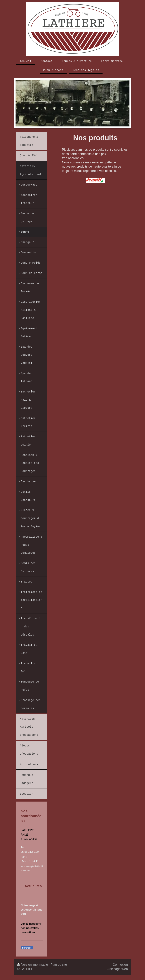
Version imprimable (33, 965)
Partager (27, 948)
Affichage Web (118, 969)
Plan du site (59, 965)
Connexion (120, 965)
